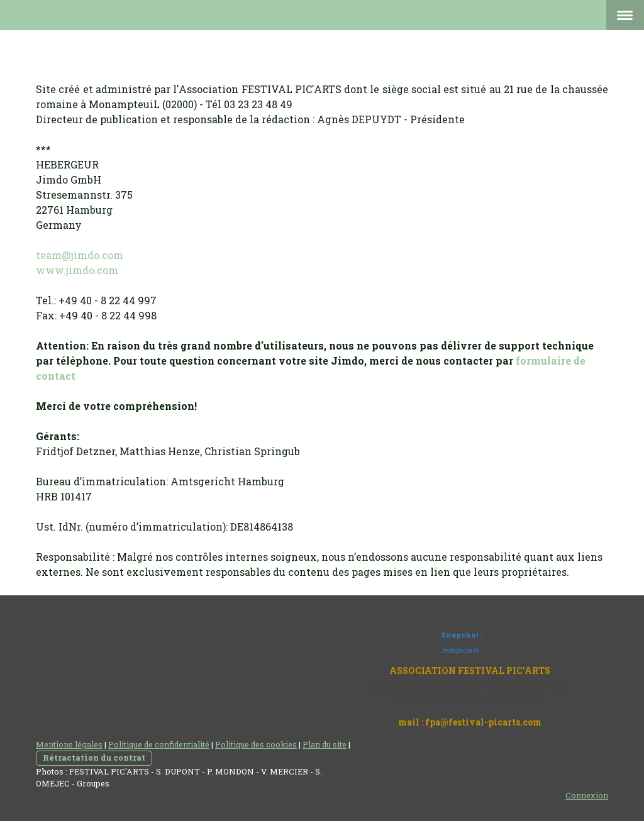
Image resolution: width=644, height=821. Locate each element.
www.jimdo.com (77, 270)
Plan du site (325, 744)
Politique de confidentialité (159, 744)
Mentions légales (69, 744)
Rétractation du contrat (94, 758)
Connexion (587, 795)
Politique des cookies (256, 744)
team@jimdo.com (80, 255)
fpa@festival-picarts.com (483, 722)
